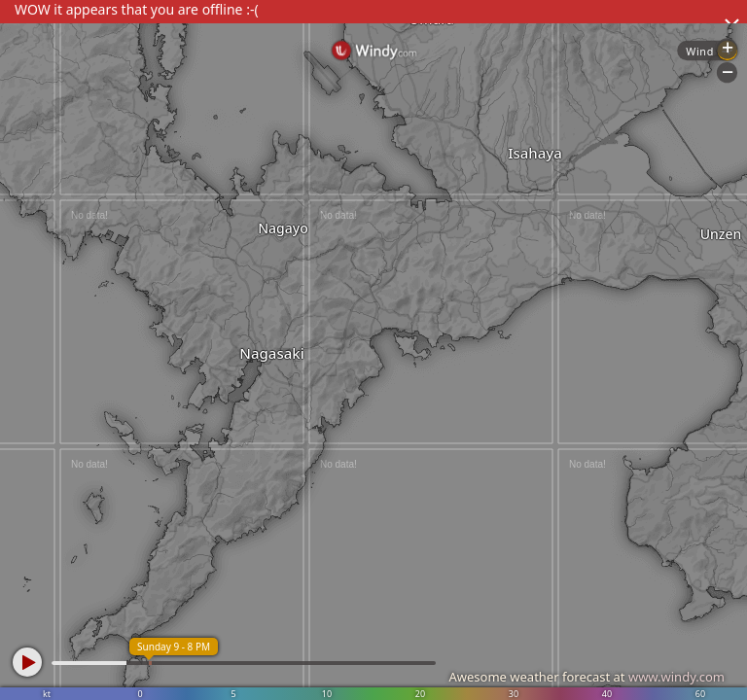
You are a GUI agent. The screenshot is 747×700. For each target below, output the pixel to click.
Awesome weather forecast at (587, 677)
